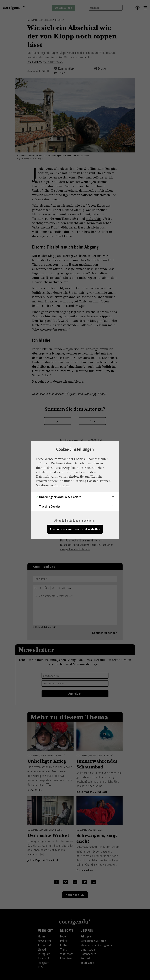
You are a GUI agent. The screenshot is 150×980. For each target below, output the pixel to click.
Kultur (64, 945)
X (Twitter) (45, 945)
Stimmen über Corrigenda (96, 945)
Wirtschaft (66, 954)
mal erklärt (93, 219)
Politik (64, 941)
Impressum (87, 963)
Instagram (75, 882)
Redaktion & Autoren (93, 941)
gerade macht (42, 210)
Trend (64, 950)
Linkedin (94, 882)
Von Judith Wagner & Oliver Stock (45, 62)
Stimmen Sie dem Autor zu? (75, 409)
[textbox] (75, 608)
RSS (40, 967)
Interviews (66, 958)
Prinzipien (87, 936)
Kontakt (85, 958)
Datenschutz (88, 954)
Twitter (66, 882)
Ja (58, 421)
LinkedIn (43, 950)
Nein (92, 421)
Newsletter (45, 941)
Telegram (84, 882)
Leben (64, 936)
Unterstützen (89, 950)
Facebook (56, 882)
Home (42, 936)
